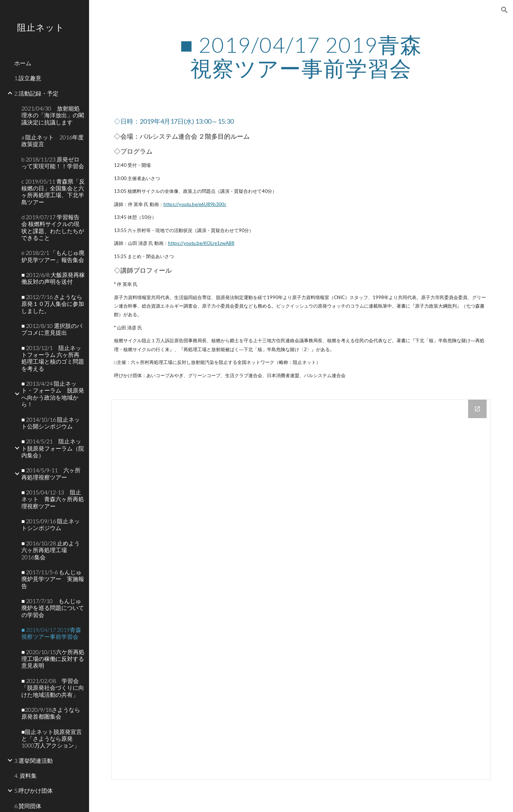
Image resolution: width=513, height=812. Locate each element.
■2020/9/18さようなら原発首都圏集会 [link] (51, 713)
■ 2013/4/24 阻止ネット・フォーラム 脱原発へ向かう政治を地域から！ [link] (53, 394)
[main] (301, 56)
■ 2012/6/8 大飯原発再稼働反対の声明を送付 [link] (53, 278)
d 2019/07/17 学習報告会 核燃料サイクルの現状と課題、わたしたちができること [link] (53, 227)
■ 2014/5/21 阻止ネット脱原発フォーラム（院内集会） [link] (53, 448)
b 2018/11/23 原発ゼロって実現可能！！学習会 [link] (53, 163)
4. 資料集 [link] (25, 775)
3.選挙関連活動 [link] (33, 760)
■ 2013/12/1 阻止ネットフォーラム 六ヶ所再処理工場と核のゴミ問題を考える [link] (53, 358)
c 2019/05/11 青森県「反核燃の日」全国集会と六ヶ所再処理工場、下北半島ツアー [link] (53, 192)
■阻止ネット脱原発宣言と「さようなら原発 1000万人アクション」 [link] (52, 739)
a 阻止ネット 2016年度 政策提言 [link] (53, 140)
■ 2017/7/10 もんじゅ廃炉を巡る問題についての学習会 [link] (53, 608)
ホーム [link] (23, 63)
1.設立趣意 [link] (28, 78)
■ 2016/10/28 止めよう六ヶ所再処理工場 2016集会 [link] (51, 550)
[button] (504, 10)
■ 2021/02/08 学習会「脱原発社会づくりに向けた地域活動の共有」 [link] (53, 688)
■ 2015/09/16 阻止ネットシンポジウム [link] (51, 524)
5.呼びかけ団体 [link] (33, 790)
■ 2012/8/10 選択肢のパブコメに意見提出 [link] (52, 329)
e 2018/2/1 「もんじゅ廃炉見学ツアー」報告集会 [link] (53, 256)
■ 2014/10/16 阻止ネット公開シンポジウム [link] (51, 423)
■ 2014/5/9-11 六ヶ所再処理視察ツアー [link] (51, 473)
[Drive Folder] (301, 590)
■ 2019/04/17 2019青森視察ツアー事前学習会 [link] (51, 633)
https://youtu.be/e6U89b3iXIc (195, 204)
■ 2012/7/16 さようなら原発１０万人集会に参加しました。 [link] (53, 304)
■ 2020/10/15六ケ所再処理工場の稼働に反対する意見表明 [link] (53, 659)
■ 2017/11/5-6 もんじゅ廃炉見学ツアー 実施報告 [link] (53, 579)
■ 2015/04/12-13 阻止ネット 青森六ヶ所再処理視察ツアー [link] (53, 499)
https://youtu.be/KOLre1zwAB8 (201, 243)
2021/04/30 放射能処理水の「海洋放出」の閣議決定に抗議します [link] (53, 115)
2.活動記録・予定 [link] (36, 93)
